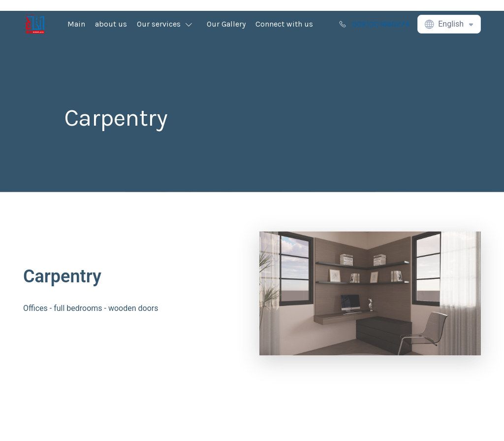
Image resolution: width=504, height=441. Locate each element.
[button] (167, 24)
